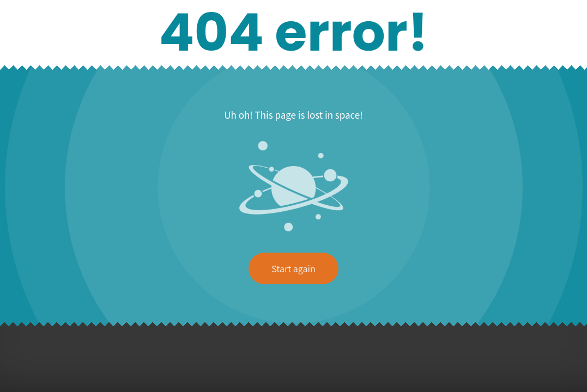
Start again (293, 268)
